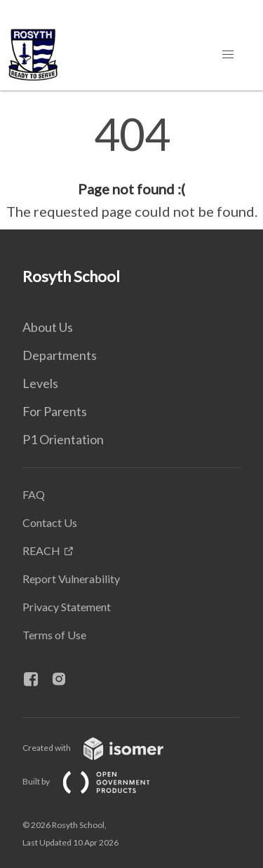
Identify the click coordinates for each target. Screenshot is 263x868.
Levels (40, 383)
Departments (60, 355)
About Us (48, 327)
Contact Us (50, 522)
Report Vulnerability (71, 579)
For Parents (55, 411)
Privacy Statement (67, 607)
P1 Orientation (63, 439)
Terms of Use (54, 635)
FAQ (34, 494)
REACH (41, 550)
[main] (131, 167)
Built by (97, 781)
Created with (104, 748)
